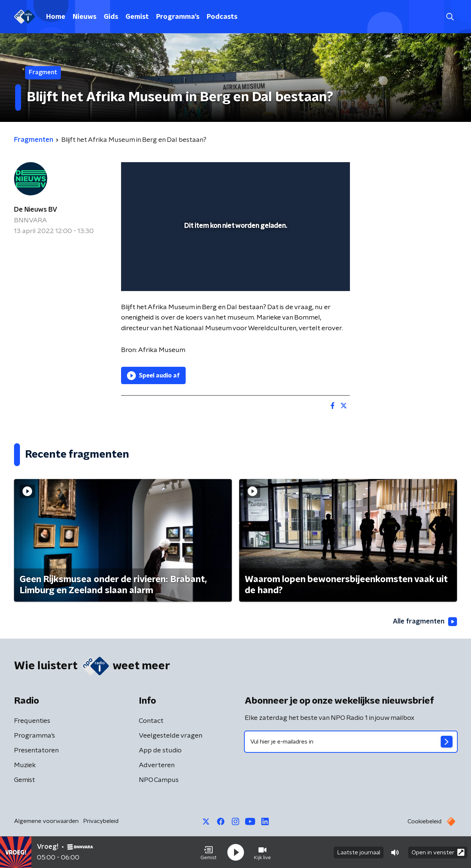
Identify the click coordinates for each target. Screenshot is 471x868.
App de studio (160, 751)
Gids (111, 17)
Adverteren (157, 765)
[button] (209, 852)
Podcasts (222, 17)
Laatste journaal (359, 852)
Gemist (137, 17)
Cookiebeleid (424, 821)
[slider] (235, 255)
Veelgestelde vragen (171, 736)
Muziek (25, 765)
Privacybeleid (101, 821)
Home (56, 17)
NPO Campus (159, 780)
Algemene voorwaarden (46, 821)
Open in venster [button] (438, 852)
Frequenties (32, 721)
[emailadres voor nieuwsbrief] (351, 742)
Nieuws (85, 17)
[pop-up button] (317, 275)
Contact (151, 721)
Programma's (178, 17)
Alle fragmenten (425, 622)
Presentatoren (36, 751)
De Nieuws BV (36, 210)
